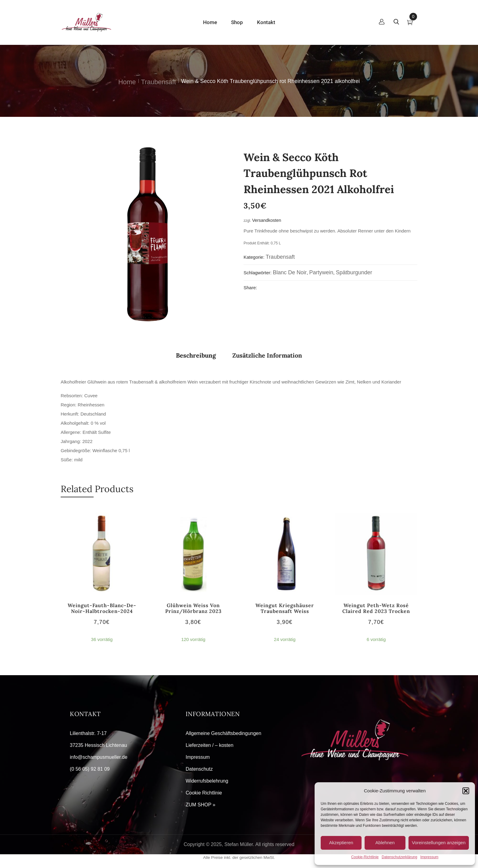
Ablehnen (385, 843)
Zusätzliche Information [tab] (267, 355)
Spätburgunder (354, 272)
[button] (466, 791)
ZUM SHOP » (201, 805)
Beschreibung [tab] (196, 355)
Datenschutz (199, 769)
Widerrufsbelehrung (207, 781)
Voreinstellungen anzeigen (439, 843)
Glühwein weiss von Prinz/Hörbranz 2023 (193, 608)
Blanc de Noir (290, 272)
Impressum (429, 857)
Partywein (321, 272)
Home (127, 82)
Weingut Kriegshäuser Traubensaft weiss (285, 608)
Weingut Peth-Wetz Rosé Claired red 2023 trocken (376, 608)
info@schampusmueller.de (99, 757)
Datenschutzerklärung (400, 857)
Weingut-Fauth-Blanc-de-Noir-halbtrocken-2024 (102, 608)
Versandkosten (267, 220)
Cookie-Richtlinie (365, 857)
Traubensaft (159, 82)
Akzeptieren (341, 843)
